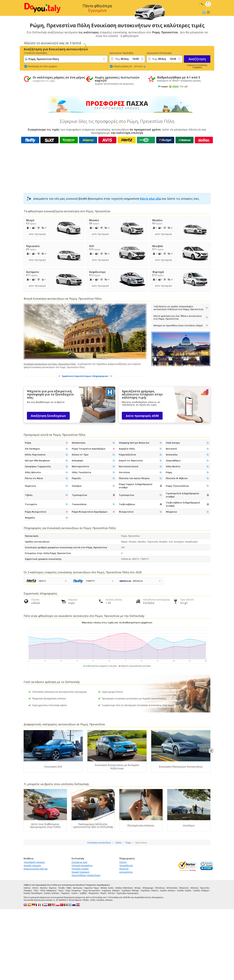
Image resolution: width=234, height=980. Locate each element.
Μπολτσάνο (172, 888)
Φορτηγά (124, 869)
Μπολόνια (160, 888)
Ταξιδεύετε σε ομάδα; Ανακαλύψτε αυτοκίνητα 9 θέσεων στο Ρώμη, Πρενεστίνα (178, 308)
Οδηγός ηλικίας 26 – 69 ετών (130, 66)
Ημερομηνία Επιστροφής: (157, 53)
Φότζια (111, 893)
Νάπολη (194, 888)
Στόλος (123, 862)
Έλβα (69, 888)
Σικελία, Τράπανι (52, 893)
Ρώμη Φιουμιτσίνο (91, 891)
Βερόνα (53, 888)
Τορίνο (74, 893)
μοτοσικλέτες (126, 872)
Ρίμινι (61, 891)
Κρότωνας (78, 888)
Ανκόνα (27, 888)
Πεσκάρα (28, 891)
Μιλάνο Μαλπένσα (124, 888)
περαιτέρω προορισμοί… (128, 893)
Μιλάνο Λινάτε (107, 888)
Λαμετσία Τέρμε (91, 888)
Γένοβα (61, 888)
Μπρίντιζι (184, 888)
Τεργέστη (65, 893)
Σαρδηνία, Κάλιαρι (130, 891)
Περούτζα (204, 888)
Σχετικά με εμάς (79, 862)
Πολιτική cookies (80, 869)
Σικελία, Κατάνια (168, 891)
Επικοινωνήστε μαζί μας (36, 869)
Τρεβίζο (83, 893)
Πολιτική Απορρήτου (82, 865)
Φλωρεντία (94, 893)
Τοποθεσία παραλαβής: (35, 53)
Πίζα (36, 891)
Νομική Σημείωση (81, 872)
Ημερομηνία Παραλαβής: (120, 53)
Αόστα (35, 888)
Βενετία (44, 888)
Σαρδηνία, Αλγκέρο (111, 891)
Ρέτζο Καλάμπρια (48, 891)
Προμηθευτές (126, 865)
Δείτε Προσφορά (37, 234)
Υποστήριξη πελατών (34, 862)
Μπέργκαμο (148, 888)
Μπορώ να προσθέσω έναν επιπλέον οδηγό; (178, 325)
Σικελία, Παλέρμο (201, 891)
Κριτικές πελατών (32, 865)
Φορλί (103, 893)
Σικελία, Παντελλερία (33, 893)
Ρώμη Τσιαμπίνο (73, 891)
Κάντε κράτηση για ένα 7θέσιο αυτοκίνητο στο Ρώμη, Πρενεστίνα (178, 317)
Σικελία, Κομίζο (184, 891)
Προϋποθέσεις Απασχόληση (86, 875)
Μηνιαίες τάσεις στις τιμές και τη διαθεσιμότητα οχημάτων (117, 622)
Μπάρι (138, 888)
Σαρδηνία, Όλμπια (149, 891)
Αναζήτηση (197, 59)
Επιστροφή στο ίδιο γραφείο (42, 66)
